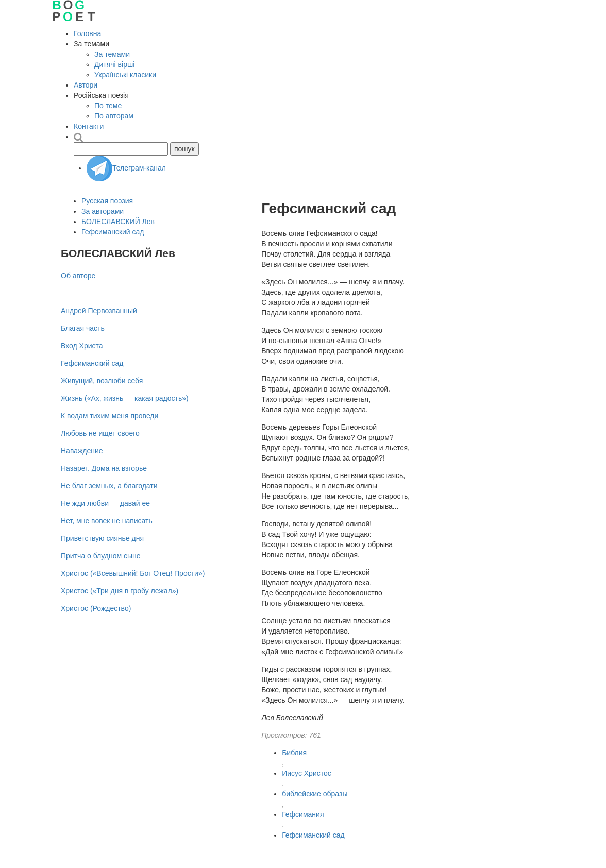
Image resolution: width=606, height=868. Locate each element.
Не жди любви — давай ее (105, 503)
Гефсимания (303, 814)
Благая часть (83, 328)
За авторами (103, 211)
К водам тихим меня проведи (110, 416)
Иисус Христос (307, 773)
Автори (86, 85)
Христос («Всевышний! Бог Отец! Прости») (133, 573)
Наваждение (82, 451)
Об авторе (78, 276)
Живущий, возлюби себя (102, 381)
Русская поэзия (107, 201)
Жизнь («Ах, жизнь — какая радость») (125, 398)
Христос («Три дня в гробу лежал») (120, 591)
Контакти (89, 126)
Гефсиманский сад (313, 835)
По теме (108, 106)
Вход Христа (82, 346)
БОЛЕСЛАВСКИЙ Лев (118, 222)
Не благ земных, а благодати (109, 486)
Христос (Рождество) (96, 608)
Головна (87, 33)
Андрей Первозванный (99, 311)
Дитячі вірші (114, 64)
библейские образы (315, 794)
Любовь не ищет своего (100, 433)
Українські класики (125, 75)
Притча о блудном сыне (101, 556)
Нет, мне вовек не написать (107, 521)
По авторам (114, 116)
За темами (112, 54)
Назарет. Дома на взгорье (104, 468)
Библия (294, 753)
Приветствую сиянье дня (102, 538)
